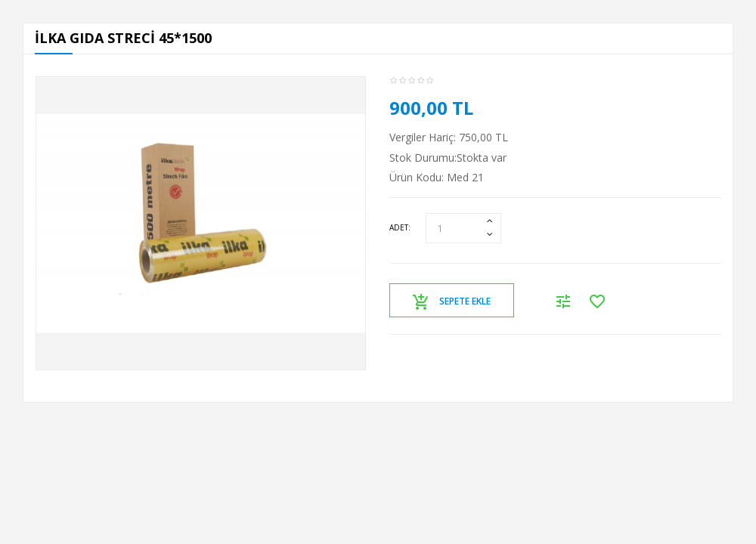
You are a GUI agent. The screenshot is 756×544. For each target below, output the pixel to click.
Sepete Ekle (452, 302)
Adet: (400, 227)
